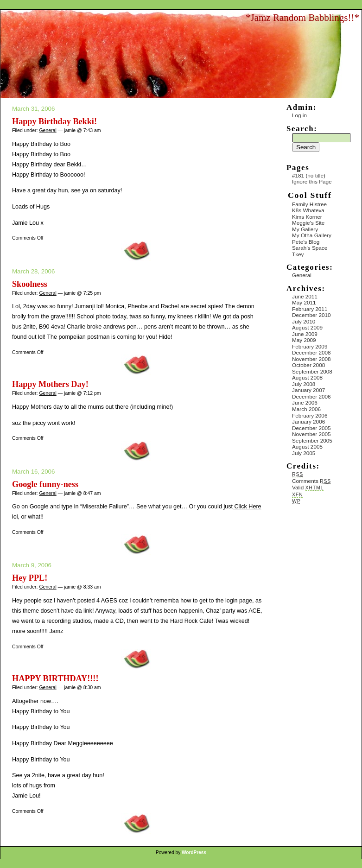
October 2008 (308, 365)
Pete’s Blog (306, 242)
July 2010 (304, 321)
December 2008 (311, 352)
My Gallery (305, 229)
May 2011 (304, 302)
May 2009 (304, 340)
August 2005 (307, 447)
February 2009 (310, 346)
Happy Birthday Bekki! (54, 121)
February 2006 (310, 415)
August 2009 (307, 327)
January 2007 (308, 390)
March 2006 (306, 409)
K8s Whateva (308, 210)
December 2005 (311, 428)
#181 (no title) (309, 175)
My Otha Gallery (312, 235)
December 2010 (311, 315)
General (48, 130)
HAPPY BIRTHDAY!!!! (55, 678)
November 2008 (311, 359)
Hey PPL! (30, 578)
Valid (308, 487)
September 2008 (312, 371)
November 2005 (311, 434)
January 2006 (308, 421)
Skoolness (30, 284)
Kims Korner (307, 217)
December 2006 (311, 396)
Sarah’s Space (310, 248)
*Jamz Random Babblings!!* (302, 18)
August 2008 (307, 377)
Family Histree (309, 204)
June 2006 (305, 402)
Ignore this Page (312, 181)
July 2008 (304, 384)
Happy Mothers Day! (50, 384)
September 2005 (312, 440)
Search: (302, 129)
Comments (311, 481)
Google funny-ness (45, 484)
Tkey (298, 254)
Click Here (247, 507)
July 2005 (304, 453)
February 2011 (310, 309)
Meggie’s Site (308, 223)
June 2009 (305, 334)
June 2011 (305, 296)
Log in (299, 115)
